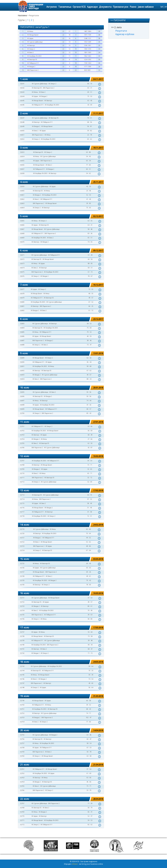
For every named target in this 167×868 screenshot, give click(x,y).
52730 (22, 585)
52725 (22, 563)
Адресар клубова (125, 34)
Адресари (92, 7)
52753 (22, 718)
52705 (22, 443)
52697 (22, 401)
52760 (22, 756)
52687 (22, 340)
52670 (22, 242)
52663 (22, 203)
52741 (22, 649)
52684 (22, 328)
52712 (22, 482)
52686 (22, 336)
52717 (22, 512)
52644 (22, 96)
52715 (22, 503)
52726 (22, 568)
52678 (22, 294)
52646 (22, 105)
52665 (22, 221)
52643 (22, 92)
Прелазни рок (121, 7)
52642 (22, 88)
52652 (22, 139)
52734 (22, 610)
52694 (22, 379)
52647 (22, 118)
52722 (22, 542)
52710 (22, 473)
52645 (22, 101)
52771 (22, 820)
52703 (22, 435)
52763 (22, 778)
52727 (22, 572)
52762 (22, 773)
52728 (22, 576)
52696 (22, 396)
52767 (22, 803)
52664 (22, 208)
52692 (22, 371)
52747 (22, 683)
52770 (22, 816)
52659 (22, 186)
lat (162, 7)
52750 (22, 705)
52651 (22, 135)
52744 (22, 671)
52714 (22, 499)
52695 (22, 392)
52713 (22, 495)
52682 (22, 310)
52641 (22, 84)
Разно (133, 7)
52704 (22, 439)
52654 (22, 156)
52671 (22, 255)
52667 (22, 229)
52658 (22, 173)
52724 (22, 550)
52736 (22, 619)
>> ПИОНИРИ (118, 20)
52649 (22, 126)
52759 (22, 752)
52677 (22, 289)
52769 (22, 812)
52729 (22, 580)
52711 (22, 478)
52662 (22, 199)
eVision (75, 864)
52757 (22, 743)
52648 (22, 122)
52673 (22, 263)
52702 (22, 431)
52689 (22, 358)
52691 (22, 366)
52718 (22, 516)
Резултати (121, 31)
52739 (22, 640)
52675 (22, 272)
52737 (22, 632)
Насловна (22, 15)
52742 (22, 653)
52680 (22, 302)
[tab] (61, 79)
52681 (22, 306)
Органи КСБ (79, 7)
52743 (22, 666)
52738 (22, 636)
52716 (22, 508)
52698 (22, 405)
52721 (22, 538)
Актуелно (52, 7)
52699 (22, 409)
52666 (22, 225)
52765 (22, 786)
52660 (22, 191)
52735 (22, 615)
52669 (22, 238)
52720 (22, 533)
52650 (22, 131)
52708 (22, 465)
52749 (22, 701)
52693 (22, 375)
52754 (22, 722)
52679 (22, 298)
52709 (22, 469)
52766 (22, 790)
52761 (22, 769)
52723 (22, 546)
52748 (22, 687)
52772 (22, 825)
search (158, 7)
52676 (22, 276)
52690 (22, 362)
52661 (22, 195)
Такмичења (65, 7)
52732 (22, 602)
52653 (22, 152)
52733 (22, 606)
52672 (22, 259)
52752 (22, 713)
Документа (105, 7)
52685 (22, 332)
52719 (22, 529)
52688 (22, 345)
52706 (22, 448)
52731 (22, 598)
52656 (22, 165)
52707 (22, 461)
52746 (22, 679)
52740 (22, 645)
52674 (22, 268)
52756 (22, 739)
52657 (22, 169)
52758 (22, 748)
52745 (22, 675)
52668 (22, 233)
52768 (22, 808)
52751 (22, 709)
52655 (22, 161)
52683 (22, 324)
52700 (22, 413)
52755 (22, 735)
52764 (22, 782)
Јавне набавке (146, 7)
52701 (22, 426)
